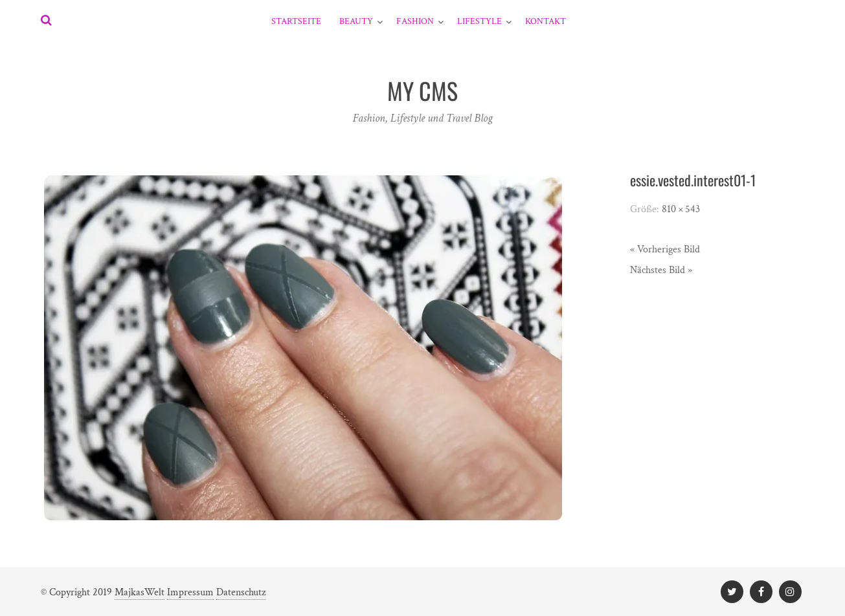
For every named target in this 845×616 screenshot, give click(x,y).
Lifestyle (479, 21)
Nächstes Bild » (661, 270)
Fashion (415, 21)
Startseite (296, 21)
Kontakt (546, 21)
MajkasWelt (140, 592)
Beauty (356, 21)
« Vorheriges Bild (665, 249)
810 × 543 (681, 209)
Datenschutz (241, 592)
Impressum (190, 592)
